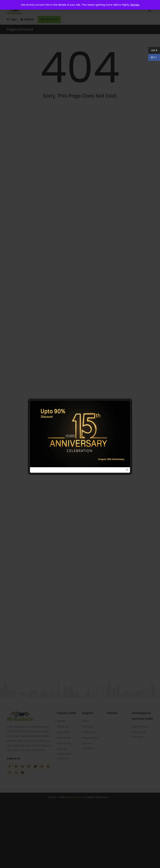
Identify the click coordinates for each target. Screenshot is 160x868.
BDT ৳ (153, 58)
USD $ (154, 51)
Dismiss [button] (135, 5)
